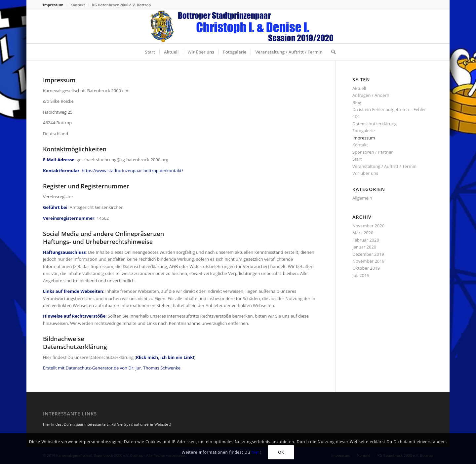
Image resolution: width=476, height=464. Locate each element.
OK (281, 452)
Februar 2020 (366, 240)
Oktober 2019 (366, 268)
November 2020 (368, 226)
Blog (357, 102)
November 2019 (368, 261)
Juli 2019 (361, 275)
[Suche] (331, 52)
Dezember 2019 (368, 254)
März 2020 (363, 233)
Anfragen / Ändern (371, 95)
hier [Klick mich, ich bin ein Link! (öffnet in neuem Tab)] (256, 452)
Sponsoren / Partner (373, 152)
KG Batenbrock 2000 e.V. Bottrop (121, 5)
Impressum (53, 5)
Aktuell (359, 88)
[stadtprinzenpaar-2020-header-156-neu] (238, 27)
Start (357, 159)
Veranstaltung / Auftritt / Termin (384, 166)
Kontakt (78, 5)
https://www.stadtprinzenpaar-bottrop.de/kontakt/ (132, 171)
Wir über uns (365, 173)
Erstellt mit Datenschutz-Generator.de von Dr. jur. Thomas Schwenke (112, 368)
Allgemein (362, 198)
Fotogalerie (364, 131)
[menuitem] (55, 5)
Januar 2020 (364, 247)
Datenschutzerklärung (375, 124)
